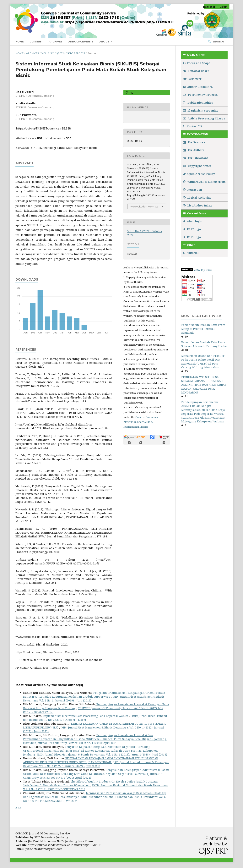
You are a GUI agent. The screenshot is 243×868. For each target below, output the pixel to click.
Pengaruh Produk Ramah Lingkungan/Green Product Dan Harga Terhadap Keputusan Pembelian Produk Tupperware (94, 695)
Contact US (193, 126)
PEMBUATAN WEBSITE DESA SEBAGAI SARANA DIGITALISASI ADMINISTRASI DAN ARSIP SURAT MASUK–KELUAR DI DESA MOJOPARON (204, 385)
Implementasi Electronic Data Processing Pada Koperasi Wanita (86, 716)
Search (218, 41)
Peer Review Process (200, 95)
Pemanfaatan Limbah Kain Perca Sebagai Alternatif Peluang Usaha (204, 344)
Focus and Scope (197, 63)
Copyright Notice (197, 166)
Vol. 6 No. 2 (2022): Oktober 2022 (63, 53)
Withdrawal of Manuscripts (204, 182)
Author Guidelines (198, 87)
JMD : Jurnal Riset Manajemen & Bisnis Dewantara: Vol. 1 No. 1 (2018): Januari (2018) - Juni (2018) (102, 754)
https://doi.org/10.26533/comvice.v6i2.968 (44, 129)
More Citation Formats (144, 206)
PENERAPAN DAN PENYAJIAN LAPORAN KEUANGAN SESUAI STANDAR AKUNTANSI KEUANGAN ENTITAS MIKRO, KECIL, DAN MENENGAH (91, 760)
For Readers (194, 142)
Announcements (81, 41)
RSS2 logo (192, 229)
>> (19, 807)
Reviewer (192, 79)
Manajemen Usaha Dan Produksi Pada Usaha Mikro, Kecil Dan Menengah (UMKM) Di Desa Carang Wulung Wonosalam (203, 362)
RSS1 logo (192, 237)
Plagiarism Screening (201, 110)
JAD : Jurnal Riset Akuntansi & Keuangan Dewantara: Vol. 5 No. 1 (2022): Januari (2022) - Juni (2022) (96, 764)
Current (36, 41)
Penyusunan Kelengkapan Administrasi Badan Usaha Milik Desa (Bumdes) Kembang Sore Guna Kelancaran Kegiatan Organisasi (96, 772)
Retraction (193, 190)
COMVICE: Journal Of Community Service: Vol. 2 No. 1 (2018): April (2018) (71, 743)
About (105, 41)
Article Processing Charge (204, 118)
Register (209, 7)
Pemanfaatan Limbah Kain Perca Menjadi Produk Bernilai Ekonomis (203, 329)
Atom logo (193, 221)
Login (224, 7)
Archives (56, 41)
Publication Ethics (198, 103)
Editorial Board (196, 71)
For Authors (194, 150)
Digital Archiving (197, 198)
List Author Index (198, 205)
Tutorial (191, 253)
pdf (132, 93)
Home (20, 41)
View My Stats (203, 270)
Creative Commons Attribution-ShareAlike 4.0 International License (141, 422)
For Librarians (196, 158)
